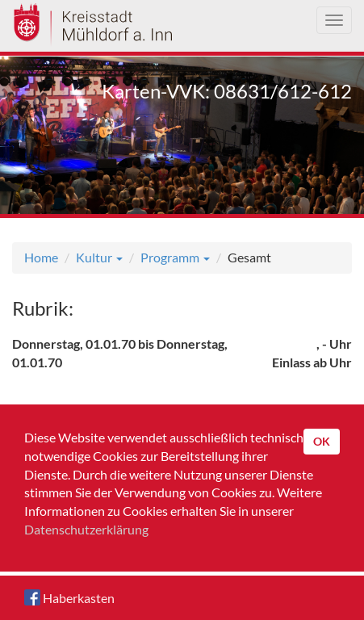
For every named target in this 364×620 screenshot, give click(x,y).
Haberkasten (69, 597)
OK (322, 441)
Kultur (99, 257)
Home (41, 257)
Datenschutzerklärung (86, 529)
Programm (175, 257)
